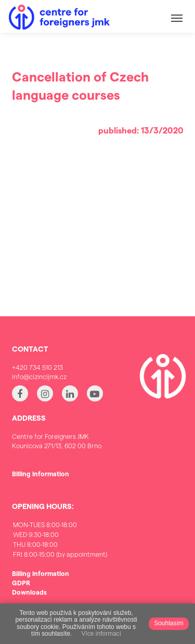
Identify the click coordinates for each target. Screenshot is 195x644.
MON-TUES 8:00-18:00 (60, 525)
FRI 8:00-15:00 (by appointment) (60, 554)
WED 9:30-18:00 (60, 535)
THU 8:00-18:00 (60, 545)
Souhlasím (169, 623)
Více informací (101, 634)
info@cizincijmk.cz (39, 376)
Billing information (41, 473)
